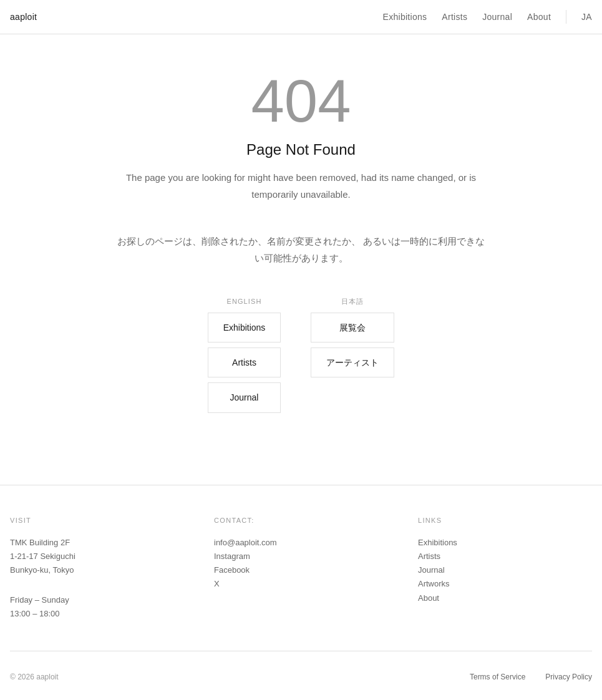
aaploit (23, 17)
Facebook (232, 570)
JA (587, 17)
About (539, 17)
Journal (497, 17)
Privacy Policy (569, 677)
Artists (454, 17)
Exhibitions (405, 17)
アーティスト (352, 362)
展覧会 (352, 328)
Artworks (434, 584)
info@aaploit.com (245, 542)
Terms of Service (498, 677)
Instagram (232, 556)
